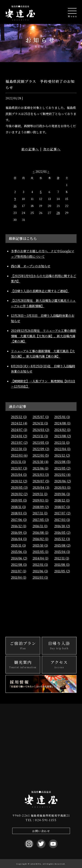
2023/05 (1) (41, 442)
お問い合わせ (41, 831)
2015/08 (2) (62, 545)
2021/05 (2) (62, 468)
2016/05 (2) (62, 532)
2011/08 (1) (62, 565)
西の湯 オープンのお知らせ (31, 266)
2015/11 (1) (18, 545)
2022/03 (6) (19, 455)
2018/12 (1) (62, 500)
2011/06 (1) (40, 571)
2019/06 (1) (62, 494)
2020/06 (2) (63, 481)
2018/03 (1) (19, 513)
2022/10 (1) (19, 449)
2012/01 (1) (40, 565)
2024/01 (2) (19, 436)
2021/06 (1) (40, 468)
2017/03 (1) (62, 520)
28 (58, 213)
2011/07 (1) (19, 571)
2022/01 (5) (41, 455)
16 (15, 206)
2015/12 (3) (62, 539)
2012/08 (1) (19, 565)
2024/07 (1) (19, 430)
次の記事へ (52, 149)
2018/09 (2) (41, 507)
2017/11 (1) (40, 513)
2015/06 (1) (19, 552)
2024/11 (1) (40, 423)
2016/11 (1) (40, 526)
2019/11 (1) (40, 494)
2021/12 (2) (62, 455)
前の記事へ (30, 149)
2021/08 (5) (62, 462)
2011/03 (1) (40, 577)
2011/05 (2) (62, 571)
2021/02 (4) (62, 475)
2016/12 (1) (19, 526)
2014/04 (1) (40, 558)
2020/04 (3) (41, 487)
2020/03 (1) (62, 487)
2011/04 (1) (19, 577)
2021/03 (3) (41, 475)
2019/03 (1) (40, 500)
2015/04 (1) (62, 552)
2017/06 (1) (19, 520)
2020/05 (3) (19, 487)
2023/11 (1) (40, 436)
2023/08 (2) (63, 436)
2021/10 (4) (40, 462)
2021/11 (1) (18, 462)
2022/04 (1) (62, 449)
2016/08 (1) (40, 532)
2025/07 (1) (41, 417)
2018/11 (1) (18, 507)
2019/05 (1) (19, 500)
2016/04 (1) (19, 539)
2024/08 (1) (62, 423)
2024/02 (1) (62, 430)
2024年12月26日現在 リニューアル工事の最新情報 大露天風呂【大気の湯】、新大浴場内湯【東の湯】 (44, 336)
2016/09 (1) (19, 532)
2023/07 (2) (19, 442)
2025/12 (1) (19, 417)
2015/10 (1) (40, 545)
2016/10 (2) (62, 526)
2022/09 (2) (41, 449)
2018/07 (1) (62, 507)
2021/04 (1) (19, 475)
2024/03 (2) (41, 430)
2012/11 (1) (62, 558)
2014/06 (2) (19, 558)
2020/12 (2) (19, 481)
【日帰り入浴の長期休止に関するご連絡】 (40, 291)
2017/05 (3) (41, 520)
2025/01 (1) (62, 417)
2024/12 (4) (19, 423)
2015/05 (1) (40, 552)
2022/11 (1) (62, 442)
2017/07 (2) (62, 513)
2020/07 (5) (41, 481)
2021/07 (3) (19, 468)
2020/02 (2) (19, 494)
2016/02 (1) (40, 539)
